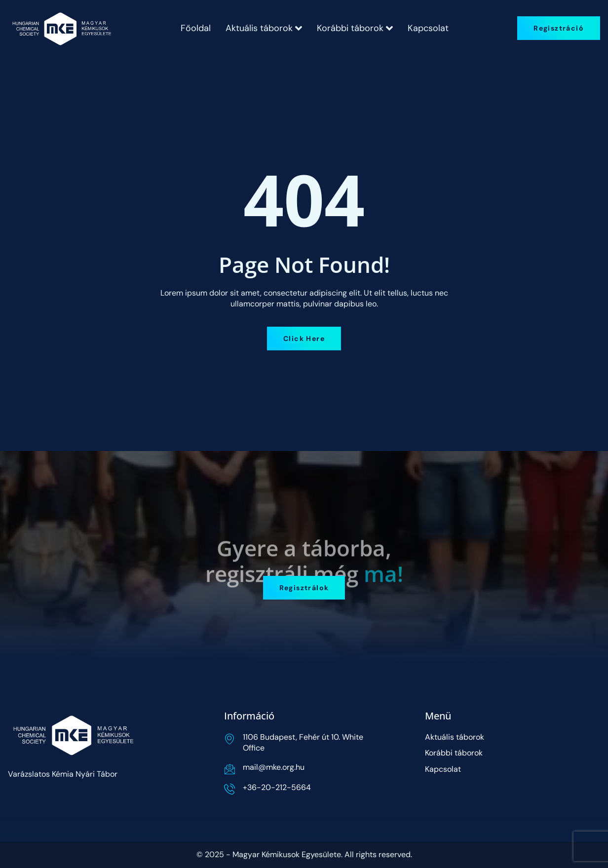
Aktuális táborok (264, 28)
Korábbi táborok (355, 28)
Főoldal (196, 28)
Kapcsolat (428, 28)
